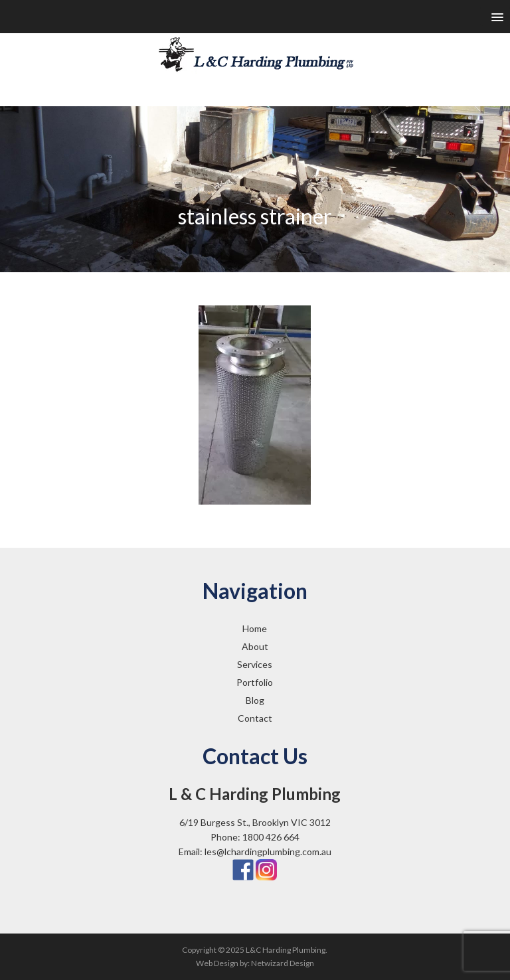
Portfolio (255, 682)
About (255, 646)
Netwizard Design (283, 963)
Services (255, 664)
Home (255, 628)
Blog (255, 700)
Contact (255, 718)
